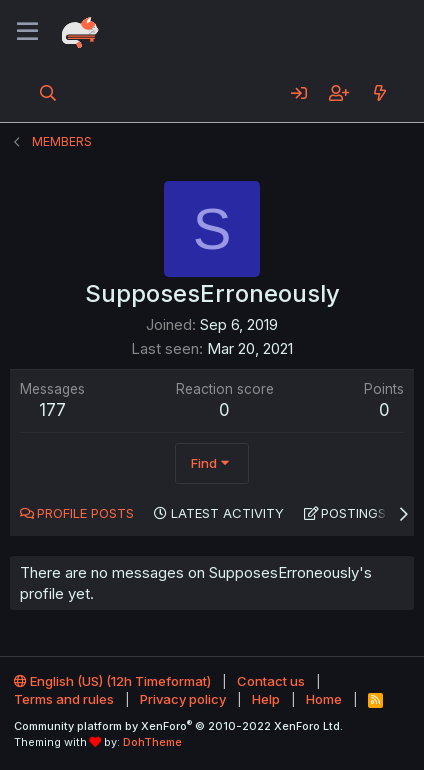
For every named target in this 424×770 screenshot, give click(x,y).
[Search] (48, 93)
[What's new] (379, 93)
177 (52, 410)
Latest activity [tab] (227, 513)
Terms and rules (64, 699)
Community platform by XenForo (178, 726)
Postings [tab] (353, 513)
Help (266, 699)
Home (324, 699)
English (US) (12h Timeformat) (112, 681)
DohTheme (152, 742)
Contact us (271, 681)
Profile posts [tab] (85, 513)
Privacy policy (183, 699)
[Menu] (27, 32)
